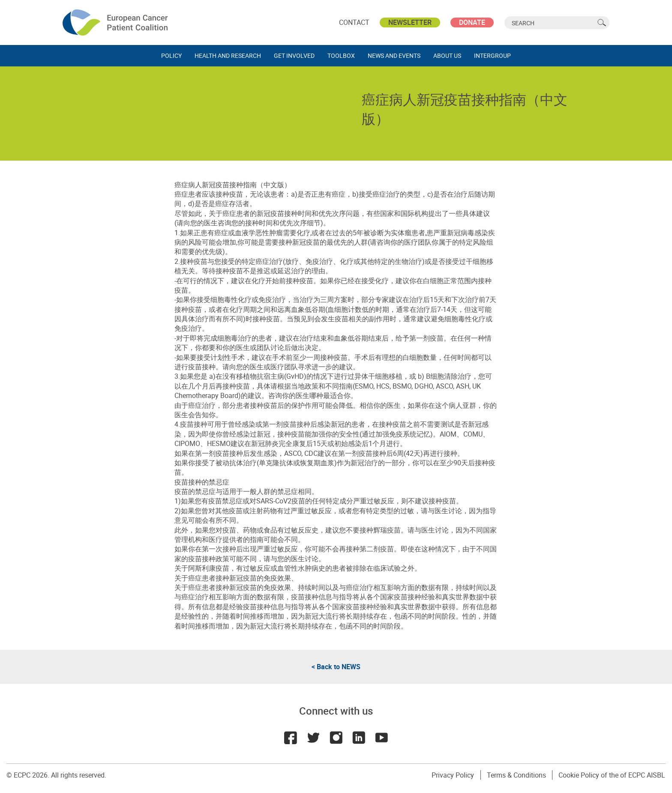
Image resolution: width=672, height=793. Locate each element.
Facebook (290, 738)
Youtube (382, 738)
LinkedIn (359, 738)
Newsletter (410, 22)
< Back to (336, 667)
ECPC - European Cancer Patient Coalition (116, 22)
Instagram (336, 738)
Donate (472, 22)
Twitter (313, 738)
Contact (354, 22)
